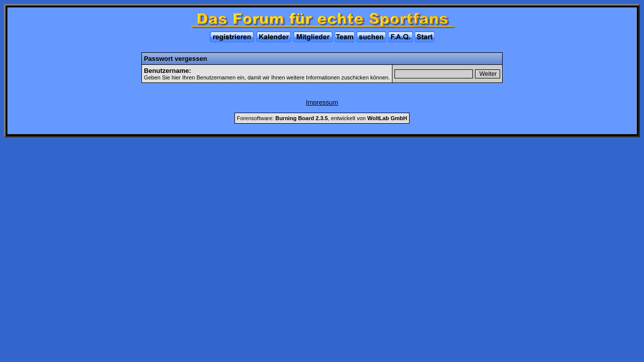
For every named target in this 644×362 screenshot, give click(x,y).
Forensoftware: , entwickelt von (322, 118)
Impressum (322, 102)
